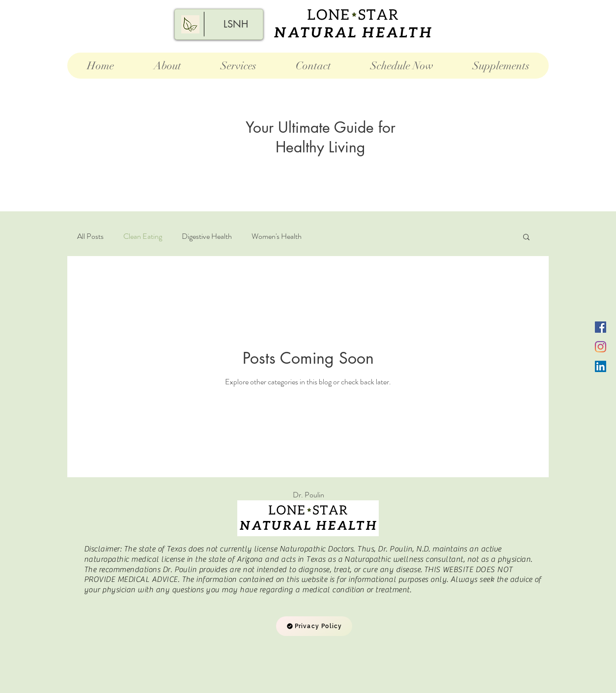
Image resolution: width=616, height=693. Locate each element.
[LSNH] (236, 24)
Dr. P (308, 495)
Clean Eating (143, 236)
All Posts (90, 236)
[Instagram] (601, 347)
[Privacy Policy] (314, 626)
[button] (526, 238)
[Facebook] (601, 327)
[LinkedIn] (601, 366)
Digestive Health (207, 236)
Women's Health (277, 236)
